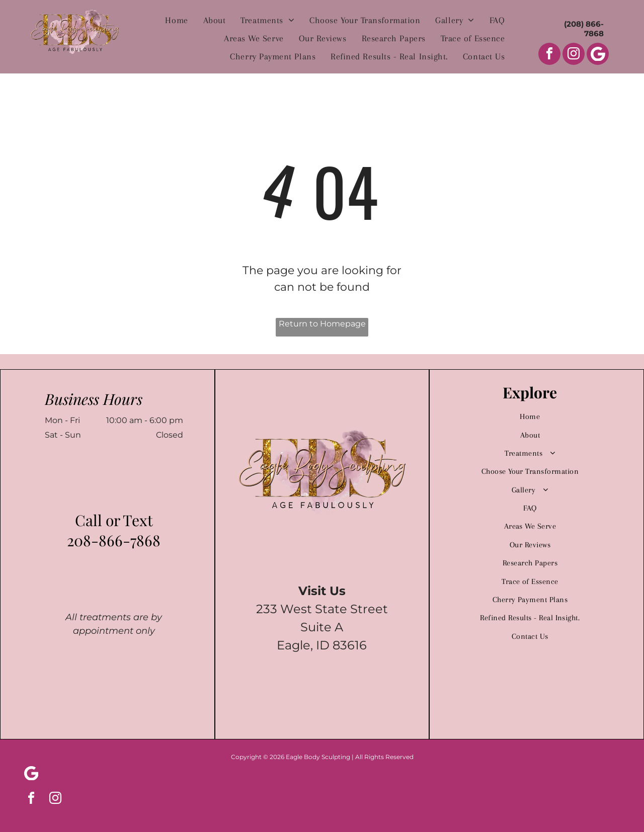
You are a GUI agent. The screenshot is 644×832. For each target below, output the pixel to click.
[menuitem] (176, 20)
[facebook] (549, 55)
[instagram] (574, 55)
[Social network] (598, 55)
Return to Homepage (322, 324)
